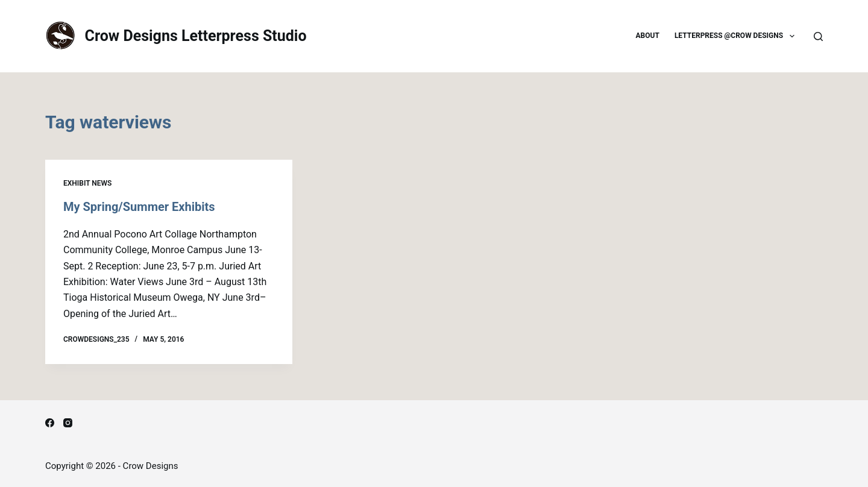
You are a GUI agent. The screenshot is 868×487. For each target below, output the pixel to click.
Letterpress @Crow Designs (737, 36)
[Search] (818, 36)
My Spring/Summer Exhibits (139, 207)
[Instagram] (68, 423)
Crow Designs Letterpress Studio (196, 36)
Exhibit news (87, 183)
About (648, 36)
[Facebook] (50, 423)
